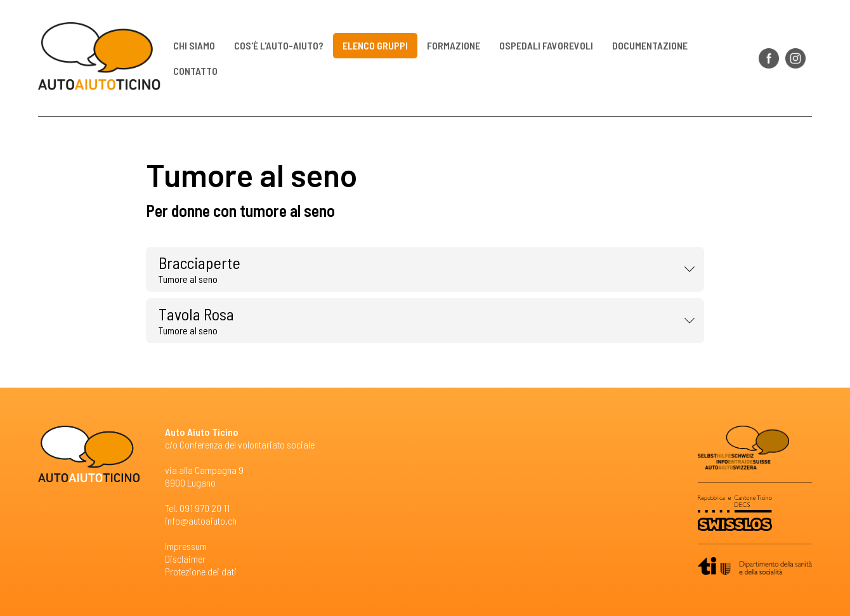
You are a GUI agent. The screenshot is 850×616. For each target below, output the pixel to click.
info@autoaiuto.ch (201, 521)
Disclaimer (185, 559)
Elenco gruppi (376, 45)
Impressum (186, 546)
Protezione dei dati (201, 571)
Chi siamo (195, 45)
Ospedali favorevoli (547, 45)
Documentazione (651, 45)
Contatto (196, 71)
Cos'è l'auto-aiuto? (279, 45)
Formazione (454, 45)
